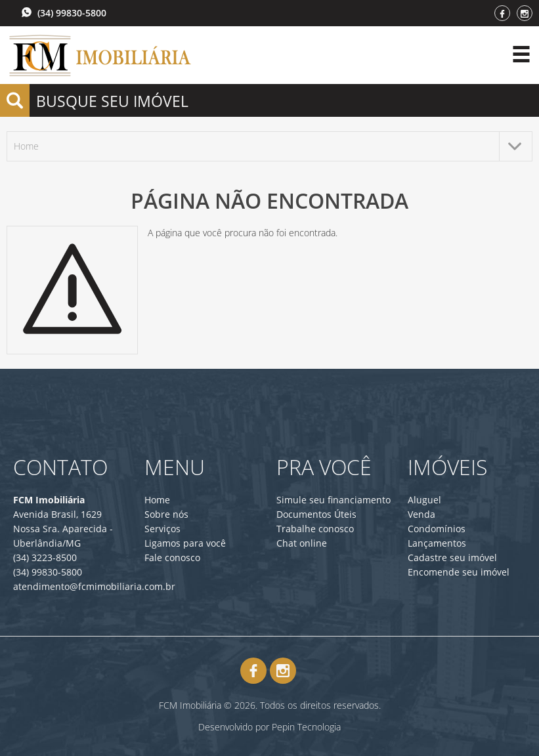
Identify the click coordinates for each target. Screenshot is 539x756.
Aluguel (424, 500)
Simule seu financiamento (334, 500)
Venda (421, 514)
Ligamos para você (185, 543)
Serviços (162, 529)
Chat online (302, 543)
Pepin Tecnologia (306, 727)
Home (157, 500)
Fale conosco (172, 557)
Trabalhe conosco (315, 529)
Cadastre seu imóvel (452, 557)
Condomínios (437, 529)
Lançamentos (437, 543)
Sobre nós (166, 514)
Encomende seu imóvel (459, 572)
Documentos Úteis (316, 514)
